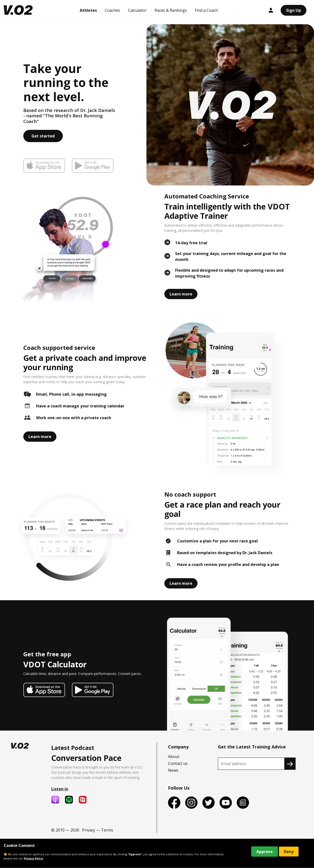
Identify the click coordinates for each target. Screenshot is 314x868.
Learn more (181, 294)
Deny (289, 852)
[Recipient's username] (251, 764)
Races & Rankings (171, 10)
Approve (265, 852)
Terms (107, 830)
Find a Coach (206, 10)
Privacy (89, 830)
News (173, 770)
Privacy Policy (33, 858)
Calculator (137, 10)
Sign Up (294, 10)
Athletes (88, 10)
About (174, 757)
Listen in (60, 789)
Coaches (112, 10)
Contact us (178, 763)
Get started (43, 136)
